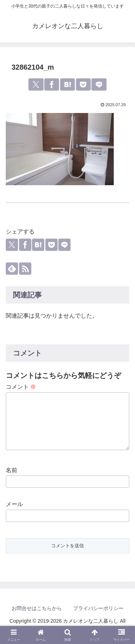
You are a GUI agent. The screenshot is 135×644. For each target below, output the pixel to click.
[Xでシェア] (36, 84)
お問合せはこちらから (37, 612)
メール (14, 508)
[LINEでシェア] (99, 84)
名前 (12, 474)
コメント (21, 387)
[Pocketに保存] (83, 84)
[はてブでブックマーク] (67, 84)
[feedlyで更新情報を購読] (12, 269)
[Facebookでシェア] (52, 84)
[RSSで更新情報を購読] (25, 269)
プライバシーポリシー (98, 612)
